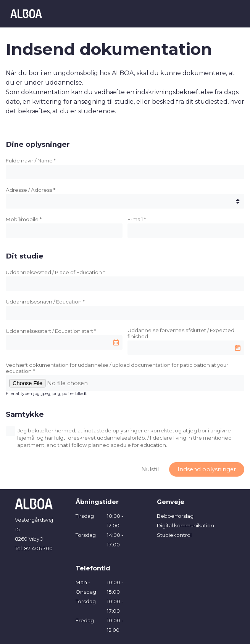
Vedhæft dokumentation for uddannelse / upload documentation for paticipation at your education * (117, 368)
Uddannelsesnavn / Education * (45, 302)
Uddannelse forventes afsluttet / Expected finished (181, 333)
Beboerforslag (175, 516)
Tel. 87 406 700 (34, 548)
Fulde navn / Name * (31, 161)
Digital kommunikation (185, 525)
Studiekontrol (174, 535)
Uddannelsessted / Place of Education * (55, 272)
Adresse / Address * (31, 190)
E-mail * (137, 219)
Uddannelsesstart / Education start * (51, 331)
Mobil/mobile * (24, 219)
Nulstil (150, 469)
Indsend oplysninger (207, 469)
